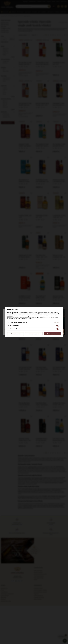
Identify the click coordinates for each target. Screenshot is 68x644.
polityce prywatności (20, 315)
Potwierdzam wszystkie (52, 334)
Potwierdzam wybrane (16, 334)
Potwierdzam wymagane (34, 334)
